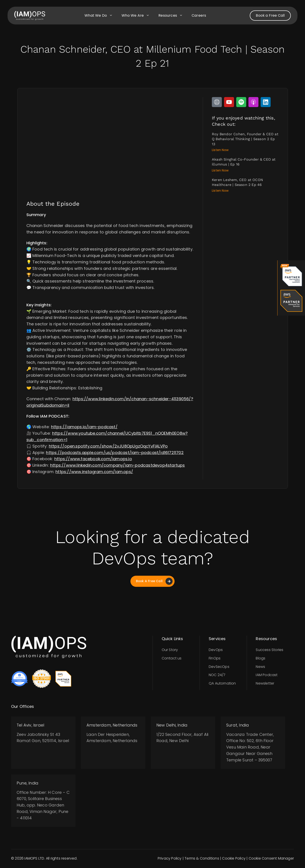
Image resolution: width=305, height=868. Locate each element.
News (260, 667)
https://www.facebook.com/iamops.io (93, 459)
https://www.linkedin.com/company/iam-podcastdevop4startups (118, 465)
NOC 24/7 (217, 676)
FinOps (215, 659)
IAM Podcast (267, 676)
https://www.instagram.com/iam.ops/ (94, 472)
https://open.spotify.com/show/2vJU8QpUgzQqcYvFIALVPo (108, 446)
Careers (199, 15)
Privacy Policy (170, 859)
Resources (173, 16)
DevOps (216, 650)
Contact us (172, 659)
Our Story (170, 650)
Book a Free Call (270, 15)
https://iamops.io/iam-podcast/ (84, 427)
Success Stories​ (270, 650)
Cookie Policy (234, 859)
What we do (101, 16)
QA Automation (222, 684)
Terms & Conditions (202, 859)
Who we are (138, 16)
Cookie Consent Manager (271, 859)
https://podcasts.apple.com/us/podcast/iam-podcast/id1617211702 (115, 453)
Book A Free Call (154, 582)
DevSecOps (219, 667)
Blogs (261, 659)
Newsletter (265, 684)
